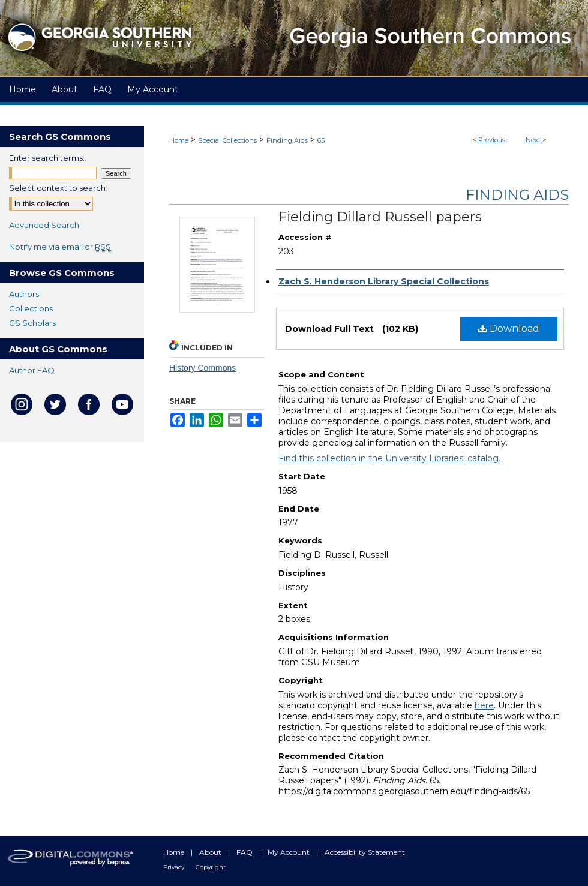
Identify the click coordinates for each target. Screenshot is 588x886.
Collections (31, 308)
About (211, 852)
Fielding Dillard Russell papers (380, 217)
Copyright (211, 867)
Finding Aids (287, 140)
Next (533, 140)
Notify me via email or (60, 247)
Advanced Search (44, 225)
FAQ (245, 852)
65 (321, 140)
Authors (24, 294)
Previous (492, 140)
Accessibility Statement (365, 852)
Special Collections (227, 140)
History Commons (202, 368)
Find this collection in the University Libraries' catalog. (389, 458)
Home (179, 140)
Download (509, 328)
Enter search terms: (47, 158)
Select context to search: (58, 188)
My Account (289, 852)
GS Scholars (32, 323)
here (484, 705)
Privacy (175, 867)
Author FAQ (32, 370)
